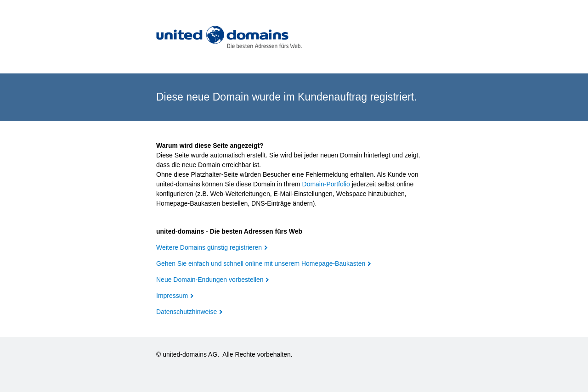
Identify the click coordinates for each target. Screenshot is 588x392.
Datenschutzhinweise (187, 312)
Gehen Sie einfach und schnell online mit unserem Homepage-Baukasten (261, 263)
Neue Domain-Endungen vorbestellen (210, 280)
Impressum (172, 296)
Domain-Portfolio (326, 184)
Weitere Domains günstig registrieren (209, 247)
